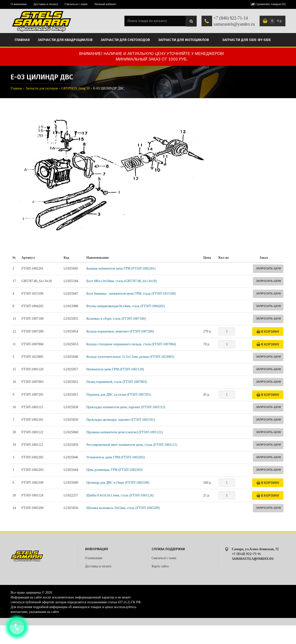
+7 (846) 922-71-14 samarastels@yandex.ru (234, 21)
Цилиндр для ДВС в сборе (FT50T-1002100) (118, 483)
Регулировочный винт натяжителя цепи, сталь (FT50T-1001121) (132, 445)
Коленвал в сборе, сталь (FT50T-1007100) (116, 319)
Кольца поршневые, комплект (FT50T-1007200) (120, 331)
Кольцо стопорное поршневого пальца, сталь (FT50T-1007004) (131, 344)
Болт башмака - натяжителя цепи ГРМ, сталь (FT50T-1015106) (131, 294)
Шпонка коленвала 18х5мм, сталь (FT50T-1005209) (123, 508)
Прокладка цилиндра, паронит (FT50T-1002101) (121, 420)
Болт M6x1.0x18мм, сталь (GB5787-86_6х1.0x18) (121, 281)
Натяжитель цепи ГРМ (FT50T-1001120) (115, 369)
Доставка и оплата (46, 4)
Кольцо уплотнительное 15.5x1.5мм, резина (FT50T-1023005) (130, 357)
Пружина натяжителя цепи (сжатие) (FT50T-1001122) (124, 432)
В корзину (268, 331)
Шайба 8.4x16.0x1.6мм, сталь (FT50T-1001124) (120, 495)
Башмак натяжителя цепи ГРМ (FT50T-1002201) (121, 268)
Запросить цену (269, 268)
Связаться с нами (76, 4)
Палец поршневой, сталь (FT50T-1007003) (117, 382)
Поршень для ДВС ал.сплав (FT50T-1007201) (119, 395)
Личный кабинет (105, 4)
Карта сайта (160, 566)
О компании (19, 4)
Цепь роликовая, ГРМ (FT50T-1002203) (114, 470)
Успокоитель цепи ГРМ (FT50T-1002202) (116, 457)
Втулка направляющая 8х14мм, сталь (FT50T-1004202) (125, 306)
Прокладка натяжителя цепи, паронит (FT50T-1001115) (126, 407)
